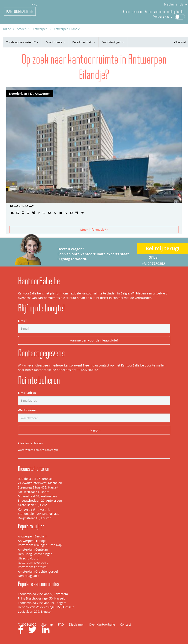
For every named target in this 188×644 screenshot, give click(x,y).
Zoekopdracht (175, 12)
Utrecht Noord (28, 558)
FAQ (61, 624)
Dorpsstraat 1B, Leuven (35, 518)
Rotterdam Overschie (33, 563)
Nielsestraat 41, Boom (34, 492)
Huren (148, 12)
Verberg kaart (169, 16)
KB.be (7, 29)
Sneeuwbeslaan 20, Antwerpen (40, 500)
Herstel (180, 42)
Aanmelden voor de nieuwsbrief (94, 340)
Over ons (137, 12)
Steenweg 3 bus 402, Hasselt (38, 487)
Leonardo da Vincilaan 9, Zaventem (43, 594)
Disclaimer (76, 624)
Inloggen (94, 430)
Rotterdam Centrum (32, 567)
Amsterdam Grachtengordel (38, 571)
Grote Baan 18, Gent (32, 505)
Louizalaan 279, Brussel (35, 611)
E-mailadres (27, 393)
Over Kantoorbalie (102, 624)
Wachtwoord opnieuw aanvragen (38, 450)
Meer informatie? (94, 230)
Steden (22, 29)
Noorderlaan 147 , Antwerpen (30, 94)
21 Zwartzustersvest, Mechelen (40, 483)
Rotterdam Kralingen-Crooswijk (40, 545)
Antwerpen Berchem (33, 536)
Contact (126, 624)
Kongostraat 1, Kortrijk (34, 509)
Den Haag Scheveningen (35, 554)
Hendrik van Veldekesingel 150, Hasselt (46, 607)
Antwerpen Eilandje (32, 541)
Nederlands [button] (175, 4)
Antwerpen (40, 29)
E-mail (23, 321)
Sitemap (47, 624)
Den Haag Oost (29, 576)
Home (126, 12)
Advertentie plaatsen (31, 443)
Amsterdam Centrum (33, 549)
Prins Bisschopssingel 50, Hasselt (41, 598)
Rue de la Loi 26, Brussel (35, 479)
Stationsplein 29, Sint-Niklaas (39, 514)
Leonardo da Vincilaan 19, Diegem (42, 603)
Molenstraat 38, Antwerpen (37, 496)
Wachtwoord (28, 410)
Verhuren (159, 12)
